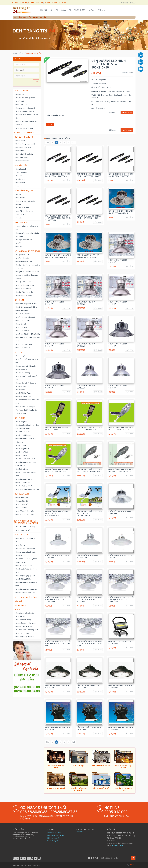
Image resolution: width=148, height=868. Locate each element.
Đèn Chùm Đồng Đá (23, 320)
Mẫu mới (18, 601)
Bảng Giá (101, 10)
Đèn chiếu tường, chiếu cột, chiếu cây (26, 540)
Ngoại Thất (66, 10)
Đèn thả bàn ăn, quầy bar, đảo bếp (27, 378)
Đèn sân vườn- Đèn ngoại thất (27, 630)
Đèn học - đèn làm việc (24, 240)
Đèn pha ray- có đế (23, 530)
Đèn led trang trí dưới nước (25, 552)
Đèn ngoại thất (22, 535)
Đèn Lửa (19, 176)
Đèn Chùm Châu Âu (23, 314)
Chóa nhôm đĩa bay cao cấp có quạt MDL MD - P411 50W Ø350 (58, 644)
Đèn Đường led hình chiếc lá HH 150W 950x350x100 (58, 175)
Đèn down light (22, 494)
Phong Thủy (79, 10)
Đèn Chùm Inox (21, 327)
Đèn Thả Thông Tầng (23, 396)
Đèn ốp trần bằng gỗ (23, 288)
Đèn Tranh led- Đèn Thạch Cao (27, 459)
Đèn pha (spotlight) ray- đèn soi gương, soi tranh (26, 522)
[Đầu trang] (47, 143)
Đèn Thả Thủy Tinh (23, 386)
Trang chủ (17, 53)
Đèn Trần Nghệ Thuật (24, 295)
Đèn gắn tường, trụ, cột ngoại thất (26, 584)
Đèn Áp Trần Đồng (22, 258)
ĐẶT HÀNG (66, 180)
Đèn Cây (19, 246)
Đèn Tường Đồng (22, 469)
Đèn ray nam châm (23, 208)
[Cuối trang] (74, 143)
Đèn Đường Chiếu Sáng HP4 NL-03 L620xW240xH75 (58, 471)
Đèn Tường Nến (21, 455)
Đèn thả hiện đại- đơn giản (25, 406)
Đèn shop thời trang (23, 620)
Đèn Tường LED (21, 422)
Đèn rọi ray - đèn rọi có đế (25, 98)
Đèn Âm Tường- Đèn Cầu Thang (27, 486)
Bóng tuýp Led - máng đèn (25, 201)
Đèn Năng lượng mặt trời (25, 111)
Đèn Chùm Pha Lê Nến (24, 344)
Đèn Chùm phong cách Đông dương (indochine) (26, 309)
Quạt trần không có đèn (24, 154)
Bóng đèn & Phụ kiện (24, 191)
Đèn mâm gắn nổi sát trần (27, 251)
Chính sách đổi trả (53, 838)
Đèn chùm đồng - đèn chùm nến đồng (28, 339)
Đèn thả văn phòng (23, 373)
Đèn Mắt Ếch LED (22, 497)
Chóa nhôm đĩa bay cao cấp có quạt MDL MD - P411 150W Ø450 (90, 600)
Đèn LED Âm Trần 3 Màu (25, 514)
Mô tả (50, 124)
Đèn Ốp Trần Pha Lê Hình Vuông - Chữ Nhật (28, 267)
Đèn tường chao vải (23, 432)
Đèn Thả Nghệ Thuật (23, 393)
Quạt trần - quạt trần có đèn (26, 304)
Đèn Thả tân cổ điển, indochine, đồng (27, 401)
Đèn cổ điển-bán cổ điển (25, 613)
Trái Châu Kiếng (21, 172)
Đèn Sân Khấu (21, 165)
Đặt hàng (127, 113)
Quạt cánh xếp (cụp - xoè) (25, 144)
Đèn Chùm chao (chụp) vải (25, 317)
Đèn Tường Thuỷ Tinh (24, 452)
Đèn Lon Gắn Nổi (22, 501)
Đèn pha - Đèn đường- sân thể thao (27, 116)
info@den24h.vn (117, 846)
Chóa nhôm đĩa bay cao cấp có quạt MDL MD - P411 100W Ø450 (121, 600)
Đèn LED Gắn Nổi (22, 504)
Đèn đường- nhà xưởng (26, 597)
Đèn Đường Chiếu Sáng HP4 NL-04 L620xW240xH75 (121, 429)
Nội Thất (54, 10)
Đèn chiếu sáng (22, 91)
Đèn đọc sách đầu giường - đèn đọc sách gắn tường (27, 427)
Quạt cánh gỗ (20, 140)
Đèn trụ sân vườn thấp (24, 565)
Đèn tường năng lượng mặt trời (27, 489)
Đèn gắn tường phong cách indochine (25, 440)
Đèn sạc (18, 204)
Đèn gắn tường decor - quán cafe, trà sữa (26, 464)
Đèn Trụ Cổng (21, 555)
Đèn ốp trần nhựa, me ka (25, 285)
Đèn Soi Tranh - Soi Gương (25, 527)
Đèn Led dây (20, 198)
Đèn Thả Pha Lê (21, 369)
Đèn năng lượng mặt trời (25, 636)
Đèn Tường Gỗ (21, 445)
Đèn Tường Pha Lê (22, 449)
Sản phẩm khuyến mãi (24, 133)
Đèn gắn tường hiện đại (24, 479)
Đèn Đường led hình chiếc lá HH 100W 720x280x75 (121, 175)
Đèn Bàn (19, 243)
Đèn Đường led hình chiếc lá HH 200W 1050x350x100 (89, 175)
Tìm (36, 81)
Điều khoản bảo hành (54, 833)
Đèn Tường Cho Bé (23, 482)
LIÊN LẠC (133, 3)
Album (18, 609)
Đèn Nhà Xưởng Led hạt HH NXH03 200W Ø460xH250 (121, 212)
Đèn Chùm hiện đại (23, 347)
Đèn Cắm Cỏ (20, 545)
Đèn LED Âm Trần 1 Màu (25, 511)
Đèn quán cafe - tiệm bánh (25, 623)
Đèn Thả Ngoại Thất (23, 579)
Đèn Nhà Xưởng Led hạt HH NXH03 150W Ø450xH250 (58, 256)
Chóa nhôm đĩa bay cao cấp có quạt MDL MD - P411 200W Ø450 (58, 600)
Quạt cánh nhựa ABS (23, 147)
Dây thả (18, 194)
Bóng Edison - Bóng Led (24, 211)
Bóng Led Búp (21, 214)
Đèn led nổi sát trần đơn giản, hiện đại (27, 277)
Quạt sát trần (20, 151)
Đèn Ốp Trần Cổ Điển (23, 282)
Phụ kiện (19, 218)
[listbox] (27, 76)
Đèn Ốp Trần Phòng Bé (24, 292)
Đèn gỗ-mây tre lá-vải (24, 626)
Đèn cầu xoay (20, 183)
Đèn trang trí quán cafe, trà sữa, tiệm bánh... (27, 235)
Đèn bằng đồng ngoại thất (25, 576)
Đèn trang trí (21, 223)
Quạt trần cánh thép (23, 161)
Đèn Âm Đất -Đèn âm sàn (25, 549)
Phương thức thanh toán (55, 835)
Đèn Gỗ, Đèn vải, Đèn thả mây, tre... (27, 361)
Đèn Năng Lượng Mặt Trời (25, 592)
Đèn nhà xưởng (21, 104)
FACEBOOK (125, 3)
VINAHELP (133, 865)
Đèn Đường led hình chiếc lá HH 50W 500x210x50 (89, 217)
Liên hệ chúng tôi (52, 841)
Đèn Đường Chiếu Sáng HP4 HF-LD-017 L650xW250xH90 (121, 471)
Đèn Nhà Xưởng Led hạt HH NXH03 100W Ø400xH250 (90, 256)
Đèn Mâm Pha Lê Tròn (24, 261)
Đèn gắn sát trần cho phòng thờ (27, 272)
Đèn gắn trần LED (22, 255)
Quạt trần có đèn (22, 157)
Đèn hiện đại (20, 616)
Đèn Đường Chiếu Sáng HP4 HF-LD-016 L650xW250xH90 (89, 471)
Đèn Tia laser (20, 179)
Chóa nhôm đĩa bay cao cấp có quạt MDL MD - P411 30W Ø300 (90, 644)
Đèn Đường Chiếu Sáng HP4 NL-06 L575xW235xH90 (58, 429)
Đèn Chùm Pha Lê (22, 331)
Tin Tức (44, 10)
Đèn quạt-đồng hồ (22, 633)
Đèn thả (18, 352)
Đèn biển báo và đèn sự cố (25, 108)
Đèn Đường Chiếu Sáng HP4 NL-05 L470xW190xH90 (89, 429)
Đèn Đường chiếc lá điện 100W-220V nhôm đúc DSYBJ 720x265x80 (58, 218)
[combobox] (25, 70)
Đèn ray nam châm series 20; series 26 (26, 123)
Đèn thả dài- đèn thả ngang (26, 383)
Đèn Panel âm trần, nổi (24, 128)
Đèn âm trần (20, 94)
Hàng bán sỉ (20, 605)
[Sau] (69, 143)
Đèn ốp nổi (20, 101)
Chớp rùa (19, 186)
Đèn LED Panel (21, 508)
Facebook (79, 832)
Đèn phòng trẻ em (22, 356)
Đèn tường (20, 418)
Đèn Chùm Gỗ (21, 324)
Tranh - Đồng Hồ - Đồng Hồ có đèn (27, 228)
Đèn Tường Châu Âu (23, 435)
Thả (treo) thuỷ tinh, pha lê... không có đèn (26, 412)
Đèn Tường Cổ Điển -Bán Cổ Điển (26, 474)
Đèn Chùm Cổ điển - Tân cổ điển (28, 334)
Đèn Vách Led (21, 169)
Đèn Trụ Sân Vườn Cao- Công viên (26, 571)
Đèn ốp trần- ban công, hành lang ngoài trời (26, 560)
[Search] (116, 858)
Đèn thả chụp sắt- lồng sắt (25, 366)
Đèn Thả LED (20, 390)
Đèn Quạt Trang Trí (24, 137)
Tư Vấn (91, 10)
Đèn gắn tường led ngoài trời (26, 589)
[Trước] (52, 143)
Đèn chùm (19, 300)
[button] (37, 70)
